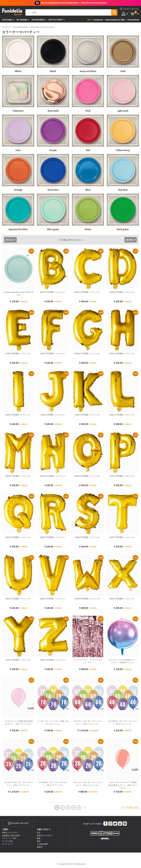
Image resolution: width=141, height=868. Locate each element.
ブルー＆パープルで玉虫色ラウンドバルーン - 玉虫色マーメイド (123, 661)
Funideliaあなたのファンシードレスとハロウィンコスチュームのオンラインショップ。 (12, 12)
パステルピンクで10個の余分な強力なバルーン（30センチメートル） (19, 722)
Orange (18, 190)
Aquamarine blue (18, 229)
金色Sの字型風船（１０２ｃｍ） (88, 537)
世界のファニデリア (10, 833)
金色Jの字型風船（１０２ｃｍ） (53, 415)
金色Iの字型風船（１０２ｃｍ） (18, 415)
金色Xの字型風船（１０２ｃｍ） (123, 599)
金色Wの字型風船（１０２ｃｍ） (88, 599)
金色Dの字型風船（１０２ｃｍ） (123, 292)
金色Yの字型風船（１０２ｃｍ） (19, 660)
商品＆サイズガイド (45, 835)
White (18, 71)
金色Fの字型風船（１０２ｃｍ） (53, 353)
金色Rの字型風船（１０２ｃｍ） (53, 537)
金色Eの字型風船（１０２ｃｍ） (19, 353)
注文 (39, 833)
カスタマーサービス (18, 823)
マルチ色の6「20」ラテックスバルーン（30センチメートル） (53, 784)
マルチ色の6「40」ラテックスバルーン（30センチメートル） (123, 722)
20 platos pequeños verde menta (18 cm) (19, 293)
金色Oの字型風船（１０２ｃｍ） (88, 476)
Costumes (7, 20)
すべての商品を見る (130, 807)
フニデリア (7, 27)
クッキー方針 (7, 841)
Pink (88, 111)
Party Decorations (21, 27)
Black (53, 71)
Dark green (123, 229)
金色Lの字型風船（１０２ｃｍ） (123, 415)
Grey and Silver (88, 71)
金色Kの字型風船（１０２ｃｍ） (88, 415)
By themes (22, 20)
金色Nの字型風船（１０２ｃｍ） (53, 476)
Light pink (123, 111)
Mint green (53, 229)
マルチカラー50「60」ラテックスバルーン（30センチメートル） (88, 722)
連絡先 (40, 847)
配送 (39, 838)
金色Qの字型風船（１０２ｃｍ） (18, 537)
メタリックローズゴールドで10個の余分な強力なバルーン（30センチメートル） (123, 785)
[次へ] (85, 808)
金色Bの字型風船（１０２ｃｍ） (53, 292)
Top (89, 20)
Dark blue (53, 190)
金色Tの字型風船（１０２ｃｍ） (123, 537)
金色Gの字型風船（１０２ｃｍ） (88, 353)
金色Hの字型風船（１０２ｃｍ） (123, 353)
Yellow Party (123, 150)
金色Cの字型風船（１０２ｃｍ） (88, 292)
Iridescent (18, 111)
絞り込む (9, 240)
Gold (123, 71)
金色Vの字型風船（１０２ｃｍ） (53, 599)
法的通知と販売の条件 (11, 835)
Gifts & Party (56, 20)
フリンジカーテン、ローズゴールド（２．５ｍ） (88, 661)
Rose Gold (53, 111)
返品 (39, 841)
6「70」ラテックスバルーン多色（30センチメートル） (53, 722)
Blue (88, 190)
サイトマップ (7, 844)
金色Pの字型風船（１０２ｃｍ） (123, 476)
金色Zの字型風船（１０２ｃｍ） (53, 660)
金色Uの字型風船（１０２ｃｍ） (19, 599)
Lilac (18, 150)
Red (88, 150)
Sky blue (123, 190)
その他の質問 (42, 844)
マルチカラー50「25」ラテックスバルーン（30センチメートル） (18, 784)
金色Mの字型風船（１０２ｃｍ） (18, 476)
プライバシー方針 (9, 838)
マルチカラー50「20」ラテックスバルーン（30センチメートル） (88, 784)
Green (88, 229)
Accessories (38, 20)
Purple (53, 150)
